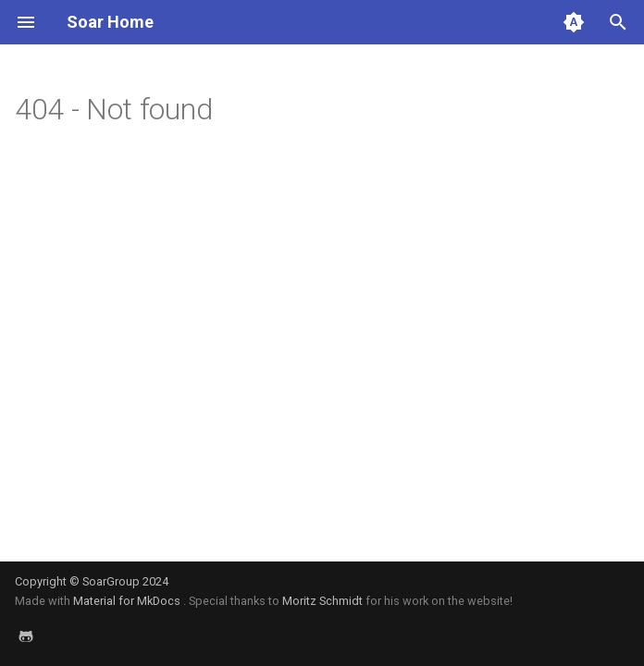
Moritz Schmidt (322, 601)
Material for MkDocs (128, 601)
